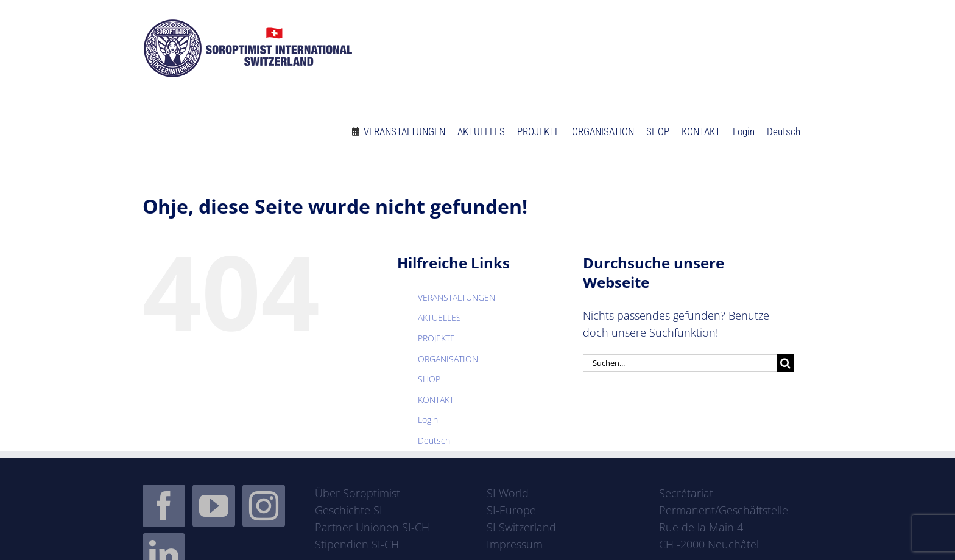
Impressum (515, 544)
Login (428, 420)
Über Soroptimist (358, 493)
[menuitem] (784, 126)
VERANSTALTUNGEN (456, 297)
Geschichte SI (349, 510)
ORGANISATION (448, 359)
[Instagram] (264, 506)
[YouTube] (214, 506)
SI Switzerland (521, 527)
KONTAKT (436, 400)
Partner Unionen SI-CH (372, 527)
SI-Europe (511, 510)
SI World (508, 493)
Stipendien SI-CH (357, 544)
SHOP (429, 379)
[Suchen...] (680, 363)
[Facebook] (164, 506)
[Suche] (785, 363)
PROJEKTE (436, 338)
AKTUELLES (439, 317)
